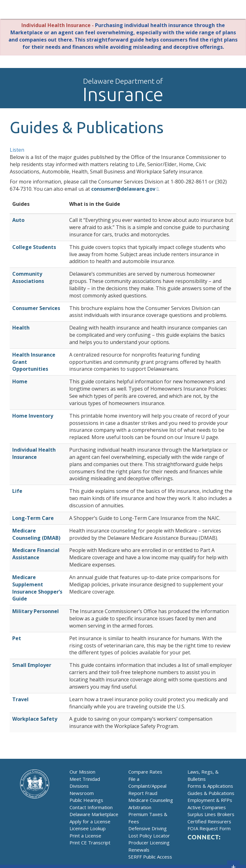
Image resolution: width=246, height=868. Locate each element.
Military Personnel (36, 611)
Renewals (139, 850)
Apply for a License (90, 821)
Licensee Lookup (88, 828)
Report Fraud (143, 793)
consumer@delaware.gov (123, 189)
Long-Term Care (33, 518)
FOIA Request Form (209, 828)
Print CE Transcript (90, 843)
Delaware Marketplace (94, 814)
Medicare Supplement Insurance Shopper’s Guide (37, 588)
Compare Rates (145, 772)
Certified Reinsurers (209, 821)
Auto (18, 220)
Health (21, 328)
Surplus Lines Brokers (211, 814)
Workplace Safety (35, 719)
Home (20, 381)
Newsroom (82, 793)
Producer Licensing (149, 843)
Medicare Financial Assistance (36, 554)
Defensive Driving (148, 828)
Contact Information (91, 807)
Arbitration (140, 807)
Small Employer (32, 665)
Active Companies (207, 807)
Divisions (79, 786)
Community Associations (28, 277)
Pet (17, 638)
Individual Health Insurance (34, 453)
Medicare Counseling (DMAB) (36, 534)
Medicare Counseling (151, 800)
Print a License (85, 836)
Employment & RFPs (210, 800)
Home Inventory (33, 416)
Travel (20, 699)
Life (17, 491)
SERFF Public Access (150, 857)
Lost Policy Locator (149, 836)
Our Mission (82, 772)
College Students (34, 247)
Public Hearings (86, 800)
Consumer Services (36, 308)
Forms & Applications (210, 786)
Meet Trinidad (85, 779)
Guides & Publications (211, 793)
